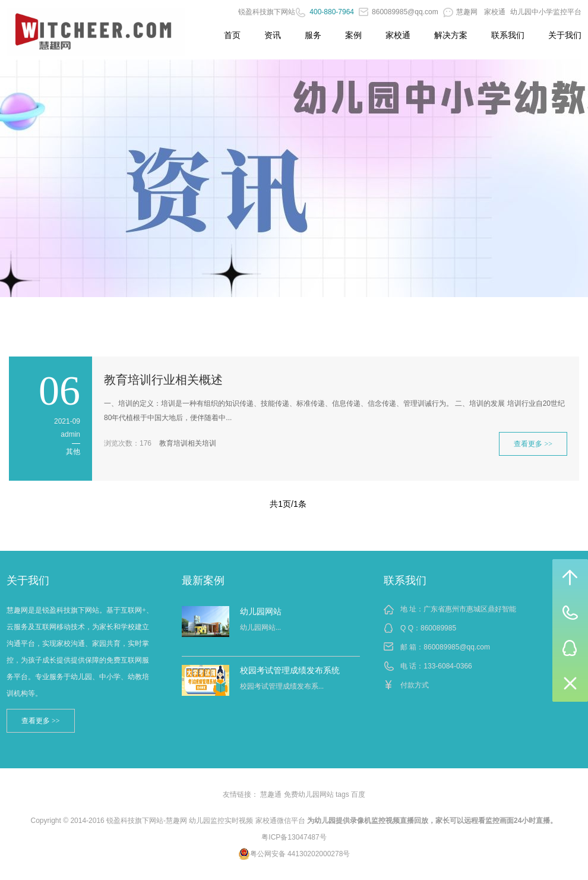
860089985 (438, 628)
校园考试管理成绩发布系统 (290, 670)
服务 (313, 35)
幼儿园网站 (261, 611)
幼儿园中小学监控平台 (546, 12)
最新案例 (203, 581)
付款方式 (415, 685)
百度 (358, 794)
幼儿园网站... (260, 627)
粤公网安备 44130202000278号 (294, 854)
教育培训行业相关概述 (163, 380)
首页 (232, 35)
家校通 (495, 12)
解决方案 (451, 35)
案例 (353, 35)
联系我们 (508, 35)
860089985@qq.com (399, 12)
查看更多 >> (533, 444)
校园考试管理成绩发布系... (282, 686)
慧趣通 (271, 794)
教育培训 (173, 443)
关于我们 (565, 35)
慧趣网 (461, 12)
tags (342, 794)
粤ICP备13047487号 (294, 837)
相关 (195, 443)
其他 (73, 452)
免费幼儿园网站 (309, 794)
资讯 (273, 35)
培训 (209, 443)
